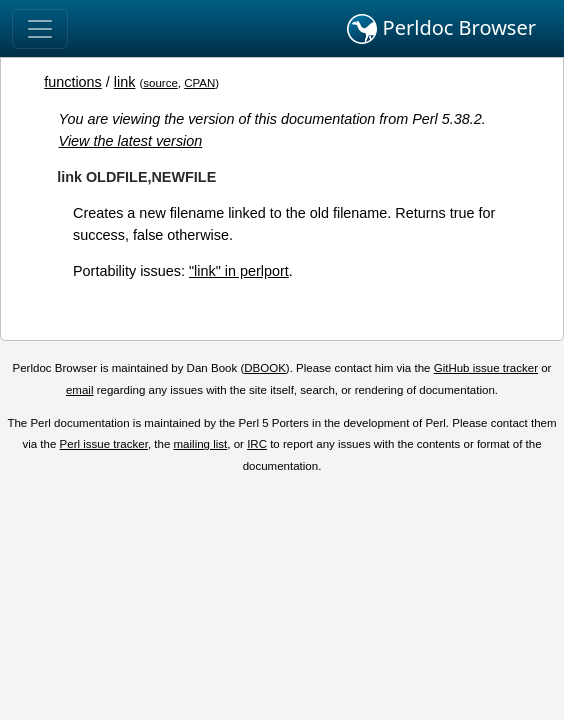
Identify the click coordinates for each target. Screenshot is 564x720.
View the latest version (131, 141)
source (160, 83)
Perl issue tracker (104, 444)
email (80, 390)
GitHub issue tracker (486, 368)
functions (73, 82)
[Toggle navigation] (40, 29)
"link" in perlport (239, 271)
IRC (257, 444)
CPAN (199, 83)
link (125, 82)
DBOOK (265, 368)
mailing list (201, 444)
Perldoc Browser (441, 29)
